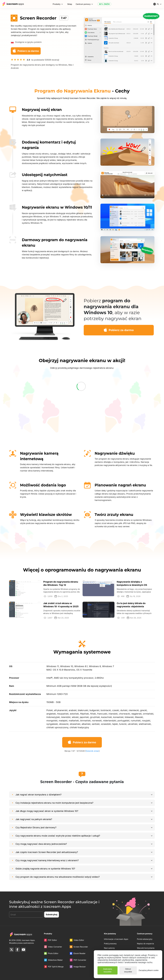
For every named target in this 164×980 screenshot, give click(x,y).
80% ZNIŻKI (104, 4)
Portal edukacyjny (145, 939)
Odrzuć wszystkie (128, 970)
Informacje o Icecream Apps (116, 939)
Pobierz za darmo (25, 51)
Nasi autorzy (109, 948)
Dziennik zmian (92, 751)
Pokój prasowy (110, 944)
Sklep (70, 4)
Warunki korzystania (146, 948)
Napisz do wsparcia (145, 944)
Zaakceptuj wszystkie (108, 970)
